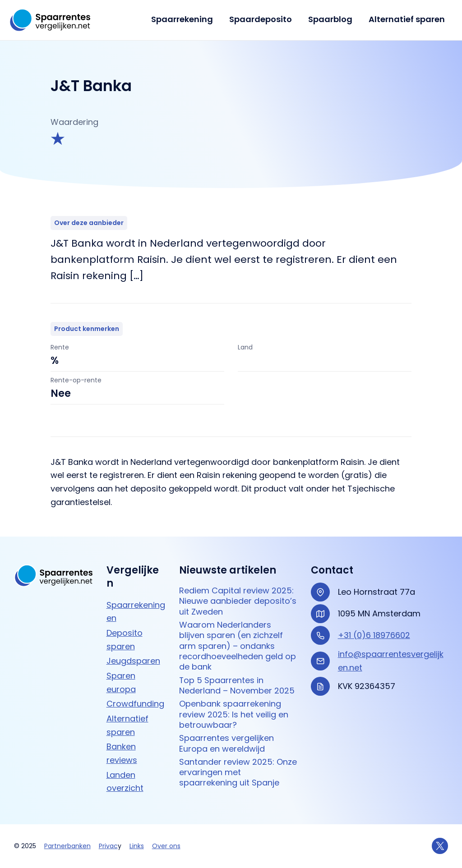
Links (137, 846)
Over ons (166, 846)
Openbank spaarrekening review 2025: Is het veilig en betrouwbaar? (234, 714)
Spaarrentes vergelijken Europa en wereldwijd (226, 743)
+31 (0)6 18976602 (374, 635)
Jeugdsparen (133, 661)
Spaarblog (330, 19)
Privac (108, 846)
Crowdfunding (135, 704)
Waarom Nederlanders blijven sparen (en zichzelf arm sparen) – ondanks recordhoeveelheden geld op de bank (238, 646)
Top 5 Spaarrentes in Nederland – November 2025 (237, 686)
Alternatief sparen (407, 19)
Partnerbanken (67, 846)
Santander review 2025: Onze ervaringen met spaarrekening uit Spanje (238, 772)
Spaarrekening (182, 19)
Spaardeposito (261, 19)
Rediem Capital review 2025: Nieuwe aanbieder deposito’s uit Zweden (238, 601)
